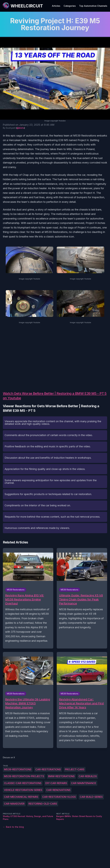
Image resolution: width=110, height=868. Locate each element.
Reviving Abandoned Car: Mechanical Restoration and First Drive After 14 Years (81, 703)
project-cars (75, 769)
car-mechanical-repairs (21, 797)
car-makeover (14, 804)
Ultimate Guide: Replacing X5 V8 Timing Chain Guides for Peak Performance (81, 599)
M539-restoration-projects (24, 776)
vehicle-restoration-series (23, 790)
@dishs (20, 128)
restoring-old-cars (43, 804)
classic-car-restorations (23, 783)
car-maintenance (84, 783)
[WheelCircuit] (23, 6)
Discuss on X (9, 757)
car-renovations (58, 790)
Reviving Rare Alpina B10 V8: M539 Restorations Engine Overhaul (25, 599)
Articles (56, 6)
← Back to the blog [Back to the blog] (13, 827)
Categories (70, 6)
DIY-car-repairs (56, 783)
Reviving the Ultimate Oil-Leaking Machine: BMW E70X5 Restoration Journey (28, 703)
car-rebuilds (88, 776)
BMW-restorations (61, 776)
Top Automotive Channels (93, 6)
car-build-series (91, 797)
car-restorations (48, 769)
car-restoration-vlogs (59, 797)
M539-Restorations (18, 769)
